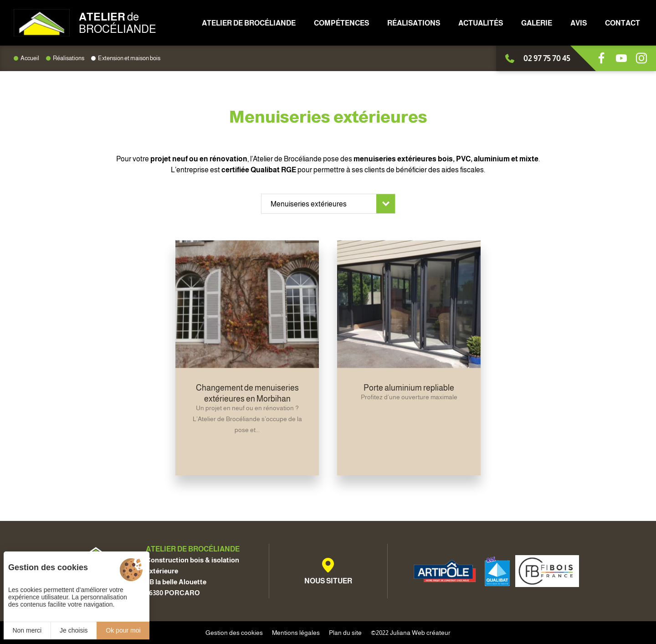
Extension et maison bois (129, 58)
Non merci (27, 630)
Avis (579, 23)
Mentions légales (296, 633)
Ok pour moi (123, 630)
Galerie (537, 23)
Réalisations (414, 23)
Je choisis (74, 630)
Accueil (30, 58)
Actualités (481, 23)
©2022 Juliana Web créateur (411, 633)
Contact (623, 23)
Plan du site (345, 633)
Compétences (341, 23)
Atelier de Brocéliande (249, 23)
